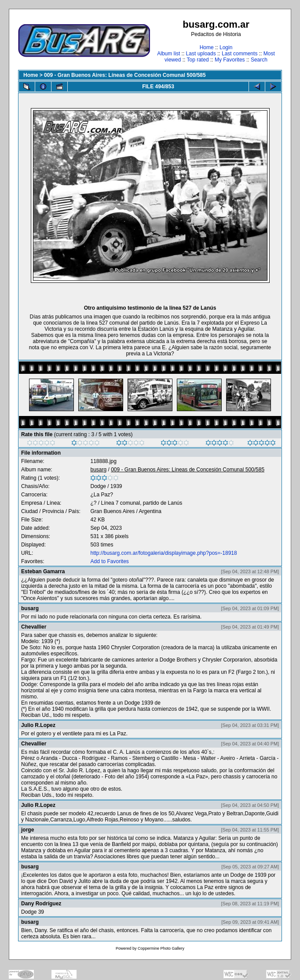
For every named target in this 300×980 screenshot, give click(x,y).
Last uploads (201, 54)
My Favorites (230, 60)
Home (207, 47)
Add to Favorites (109, 561)
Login (226, 47)
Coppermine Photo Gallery (161, 948)
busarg (98, 470)
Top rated (198, 60)
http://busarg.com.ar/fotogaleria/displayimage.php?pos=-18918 (163, 553)
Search (259, 60)
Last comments (240, 54)
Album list (168, 54)
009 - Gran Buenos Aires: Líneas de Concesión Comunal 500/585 (125, 75)
